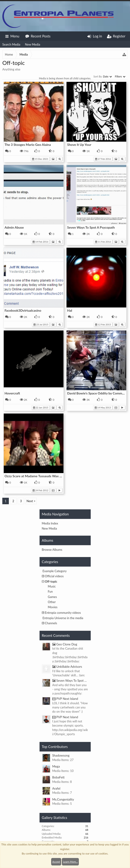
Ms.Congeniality (63, 799)
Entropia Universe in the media (63, 618)
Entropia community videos (63, 613)
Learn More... (70, 862)
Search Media (11, 44)
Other (52, 602)
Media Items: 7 (62, 793)
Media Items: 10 (63, 771)
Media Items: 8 (62, 782)
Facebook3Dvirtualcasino (23, 310)
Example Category (55, 571)
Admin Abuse (14, 227)
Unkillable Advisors (67, 667)
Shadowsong (61, 755)
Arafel (56, 788)
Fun (50, 591)
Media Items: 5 (62, 804)
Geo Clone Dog (65, 644)
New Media (32, 44)
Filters (120, 77)
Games (52, 597)
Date (107, 77)
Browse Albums (52, 550)
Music (52, 586)
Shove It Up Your (79, 145)
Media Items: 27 (63, 760)
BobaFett (58, 777)
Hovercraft (12, 393)
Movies (53, 607)
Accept (56, 862)
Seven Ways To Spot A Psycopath (91, 227)
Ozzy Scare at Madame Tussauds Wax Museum (38, 476)
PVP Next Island (65, 699)
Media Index (50, 523)
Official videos (54, 576)
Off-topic (51, 581)
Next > (31, 501)
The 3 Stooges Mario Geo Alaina (28, 145)
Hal (70, 310)
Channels (51, 623)
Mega (56, 766)
